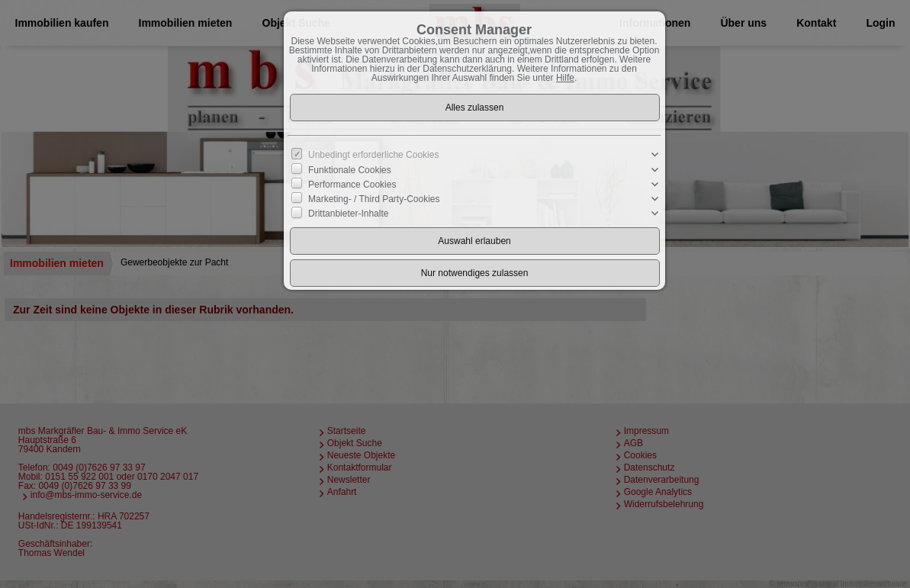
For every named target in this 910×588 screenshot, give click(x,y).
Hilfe (565, 78)
